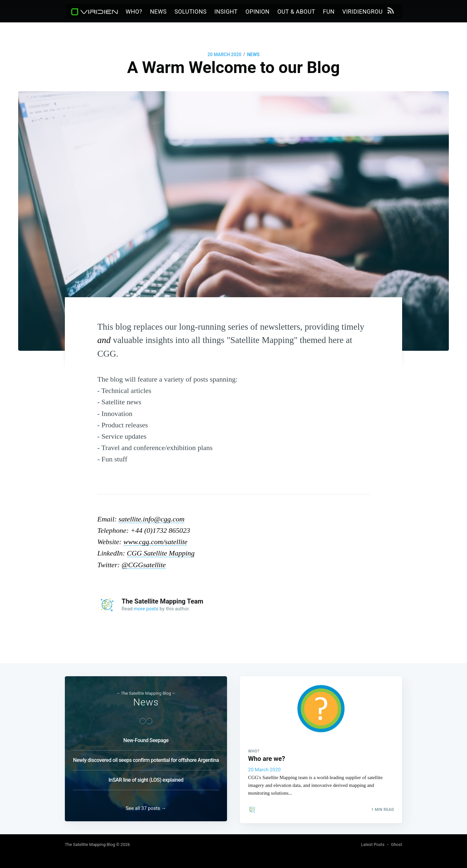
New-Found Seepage (146, 738)
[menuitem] (134, 12)
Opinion (257, 12)
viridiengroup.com (371, 12)
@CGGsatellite (144, 565)
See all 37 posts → (146, 808)
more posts (146, 609)
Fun (329, 12)
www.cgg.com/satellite (155, 542)
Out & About (296, 12)
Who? (134, 12)
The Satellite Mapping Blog (90, 844)
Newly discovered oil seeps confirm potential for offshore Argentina (146, 758)
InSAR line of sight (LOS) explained (146, 778)
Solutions (191, 12)
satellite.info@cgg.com (151, 519)
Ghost (397, 844)
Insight (226, 12)
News (158, 12)
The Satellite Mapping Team (162, 601)
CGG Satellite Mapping (161, 553)
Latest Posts (373, 844)
